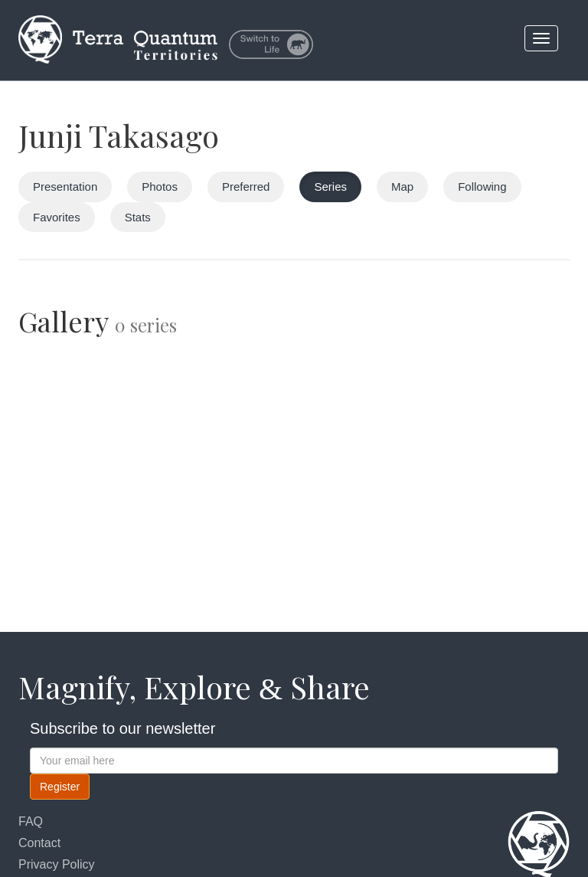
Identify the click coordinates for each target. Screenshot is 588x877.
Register (60, 787)
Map (402, 187)
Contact (39, 843)
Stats (138, 217)
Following (482, 187)
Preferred (246, 187)
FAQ (31, 821)
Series (330, 187)
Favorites (57, 217)
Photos (160, 187)
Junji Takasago (119, 135)
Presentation (65, 187)
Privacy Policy (57, 864)
